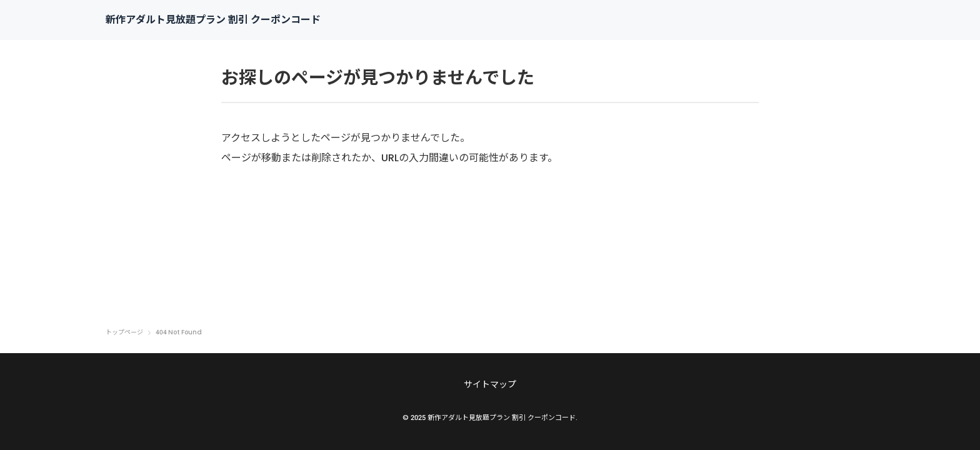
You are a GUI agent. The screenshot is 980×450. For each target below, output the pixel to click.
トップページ (124, 332)
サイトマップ (490, 384)
